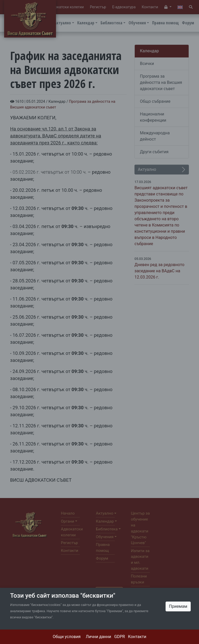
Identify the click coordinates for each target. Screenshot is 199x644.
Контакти (137, 637)
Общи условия (67, 637)
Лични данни (98, 637)
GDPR (120, 637)
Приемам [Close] (178, 606)
